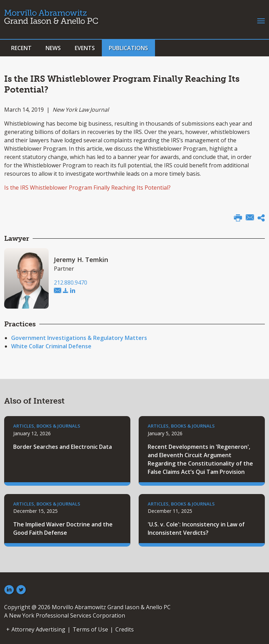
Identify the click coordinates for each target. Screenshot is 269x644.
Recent (21, 48)
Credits (125, 629)
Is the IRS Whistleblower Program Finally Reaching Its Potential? (87, 188)
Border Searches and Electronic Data (63, 447)
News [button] (53, 48)
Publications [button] (128, 48)
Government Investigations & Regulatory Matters (79, 338)
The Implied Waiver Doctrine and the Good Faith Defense (63, 528)
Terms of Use (90, 629)
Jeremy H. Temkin (81, 260)
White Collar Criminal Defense (51, 346)
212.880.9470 (71, 283)
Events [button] (85, 48)
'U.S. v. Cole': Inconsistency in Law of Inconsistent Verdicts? (196, 528)
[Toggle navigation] (261, 20)
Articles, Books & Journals (47, 426)
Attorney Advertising (38, 629)
